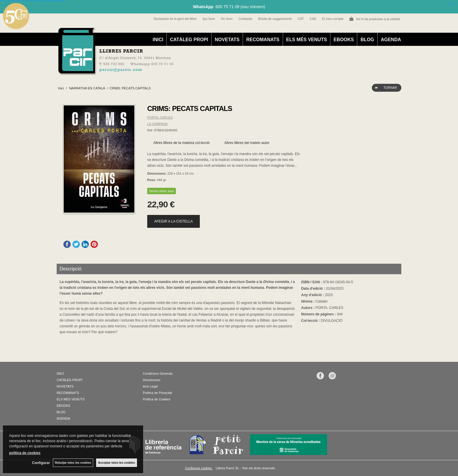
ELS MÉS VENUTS (307, 40)
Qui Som (209, 19)
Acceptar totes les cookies (117, 463)
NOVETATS (227, 40)
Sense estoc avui (162, 191)
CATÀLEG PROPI (189, 40)
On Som (227, 19)
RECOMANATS (263, 40)
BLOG (367, 40)
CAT (301, 19)
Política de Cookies (157, 399)
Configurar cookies (199, 468)
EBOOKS (344, 40)
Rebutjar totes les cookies (73, 463)
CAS (313, 19)
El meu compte (333, 19)
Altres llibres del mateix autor (247, 143)
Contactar (245, 19)
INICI (158, 40)
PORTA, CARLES (160, 117)
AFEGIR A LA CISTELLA (174, 221)
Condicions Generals (158, 373)
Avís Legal (150, 386)
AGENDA (391, 40)
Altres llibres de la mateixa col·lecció (182, 143)
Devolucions (152, 380)
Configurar (41, 463)
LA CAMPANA (157, 124)
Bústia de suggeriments (275, 19)
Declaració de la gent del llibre (175, 19)
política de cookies (25, 453)
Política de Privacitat (157, 393)
